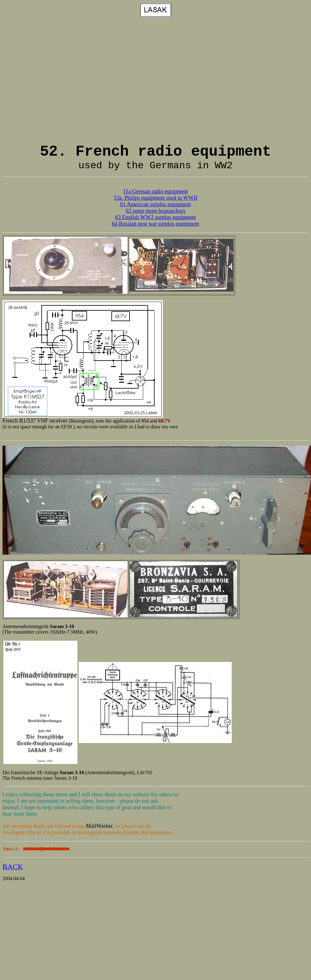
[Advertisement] (58, 81)
